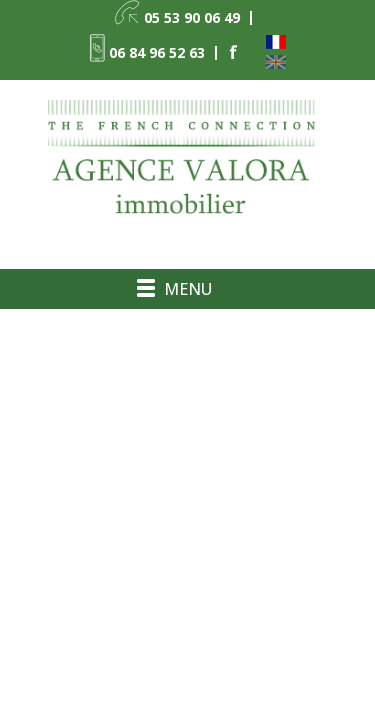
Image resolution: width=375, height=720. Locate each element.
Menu (188, 289)
